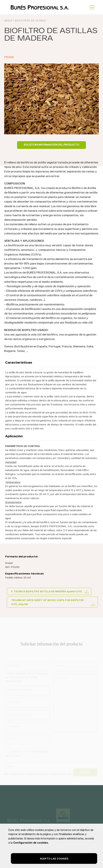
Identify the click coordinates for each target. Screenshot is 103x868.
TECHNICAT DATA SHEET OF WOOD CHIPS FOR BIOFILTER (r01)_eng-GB (47, 602)
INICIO (8, 21)
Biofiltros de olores (30, 21)
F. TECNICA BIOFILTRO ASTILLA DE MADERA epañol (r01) (47, 591)
